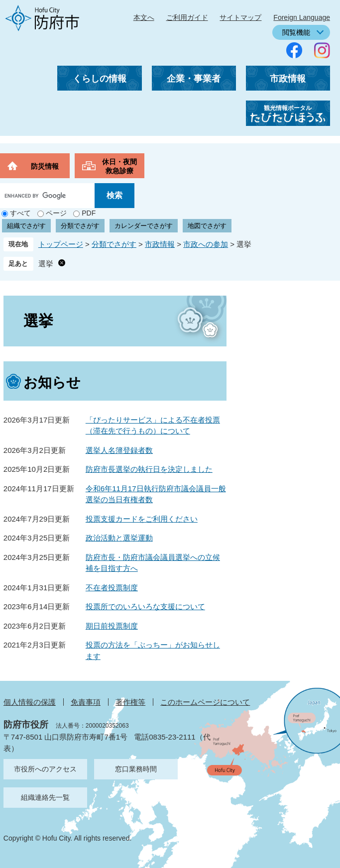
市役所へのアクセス (45, 769)
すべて (20, 213)
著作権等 (130, 702)
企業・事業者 (194, 79)
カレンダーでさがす (144, 226)
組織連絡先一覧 (45, 797)
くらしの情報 (100, 79)
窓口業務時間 (136, 769)
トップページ (61, 244)
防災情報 (45, 166)
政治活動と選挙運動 (119, 538)
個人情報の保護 (30, 702)
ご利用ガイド (187, 17)
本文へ (144, 17)
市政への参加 (206, 244)
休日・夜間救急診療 (119, 166)
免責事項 (86, 702)
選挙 (46, 264)
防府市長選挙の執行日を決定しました (149, 469)
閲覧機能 (296, 32)
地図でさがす (207, 226)
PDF (89, 213)
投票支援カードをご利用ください (142, 519)
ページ (56, 213)
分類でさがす (80, 226)
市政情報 (288, 79)
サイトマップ (240, 17)
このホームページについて (205, 702)
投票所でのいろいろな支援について (145, 606)
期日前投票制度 (112, 626)
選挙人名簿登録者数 (119, 450)
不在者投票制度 (112, 588)
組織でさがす (26, 226)
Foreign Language (302, 17)
